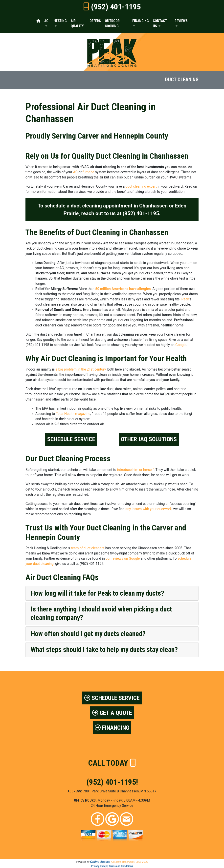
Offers (95, 21)
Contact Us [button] (160, 23)
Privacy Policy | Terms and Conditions (112, 866)
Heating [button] (60, 21)
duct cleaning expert (141, 186)
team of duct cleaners (88, 548)
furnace (88, 172)
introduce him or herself (135, 470)
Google (181, 345)
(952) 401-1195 (116, 7)
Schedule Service (71, 439)
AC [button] (46, 21)
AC (75, 172)
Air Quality (77, 23)
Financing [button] (141, 21)
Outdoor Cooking (112, 23)
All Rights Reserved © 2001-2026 (129, 862)
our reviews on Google (123, 558)
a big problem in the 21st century (81, 369)
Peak (185, 299)
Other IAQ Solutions (149, 439)
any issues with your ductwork (148, 509)
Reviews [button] (181, 21)
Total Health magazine (73, 414)
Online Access (100, 862)
